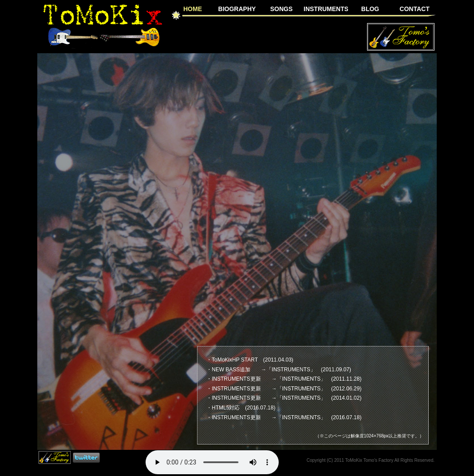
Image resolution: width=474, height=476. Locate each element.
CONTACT (414, 9)
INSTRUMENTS (326, 9)
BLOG (370, 9)
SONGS (282, 9)
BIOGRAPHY (237, 9)
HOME (193, 8)
